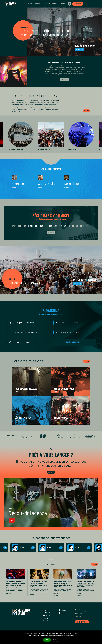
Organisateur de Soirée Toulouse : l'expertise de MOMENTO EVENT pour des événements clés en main (16, 592)
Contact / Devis (77, 4)
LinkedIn (62, 621)
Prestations (46, 621)
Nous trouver (81, 626)
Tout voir (86, 359)
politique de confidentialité (66, 636)
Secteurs (45, 627)
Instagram (63, 619)
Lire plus (51, 231)
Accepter (47, 640)
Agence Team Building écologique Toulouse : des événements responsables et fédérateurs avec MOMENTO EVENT (63, 593)
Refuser (55, 640)
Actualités (51, 572)
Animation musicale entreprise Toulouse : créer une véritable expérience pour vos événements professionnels (86, 593)
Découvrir (65, 80)
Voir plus (86, 110)
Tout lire (94, 572)
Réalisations (46, 624)
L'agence (46, 619)
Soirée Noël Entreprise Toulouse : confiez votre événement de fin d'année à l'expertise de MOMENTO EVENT (39, 593)
